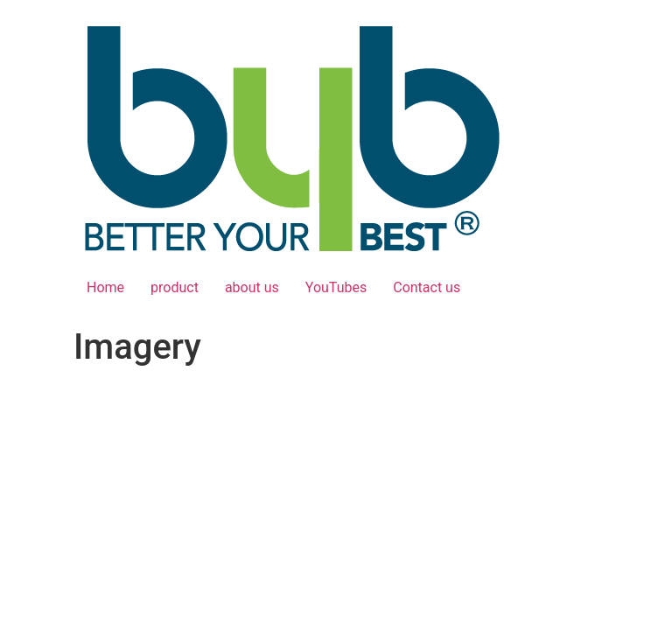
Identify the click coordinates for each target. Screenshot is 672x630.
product (175, 287)
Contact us (427, 287)
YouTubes (336, 287)
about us (252, 287)
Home (105, 287)
